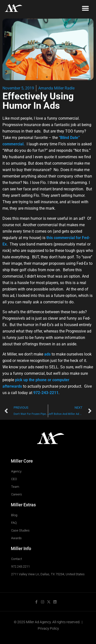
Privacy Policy (48, 628)
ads (47, 354)
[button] (86, 8)
